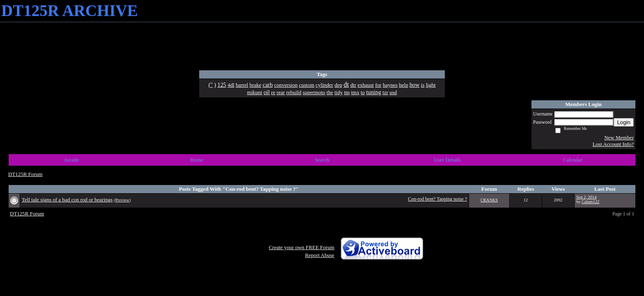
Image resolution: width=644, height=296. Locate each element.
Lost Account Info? (613, 144)
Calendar (573, 160)
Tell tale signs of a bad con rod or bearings (67, 200)
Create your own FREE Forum (301, 247)
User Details (447, 160)
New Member (619, 138)
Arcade (71, 160)
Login (624, 122)
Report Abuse (320, 255)
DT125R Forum (25, 174)
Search (322, 160)
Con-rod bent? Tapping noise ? (437, 199)
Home (197, 160)
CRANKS (489, 200)
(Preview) (122, 200)
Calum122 (590, 202)
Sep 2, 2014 (586, 197)
